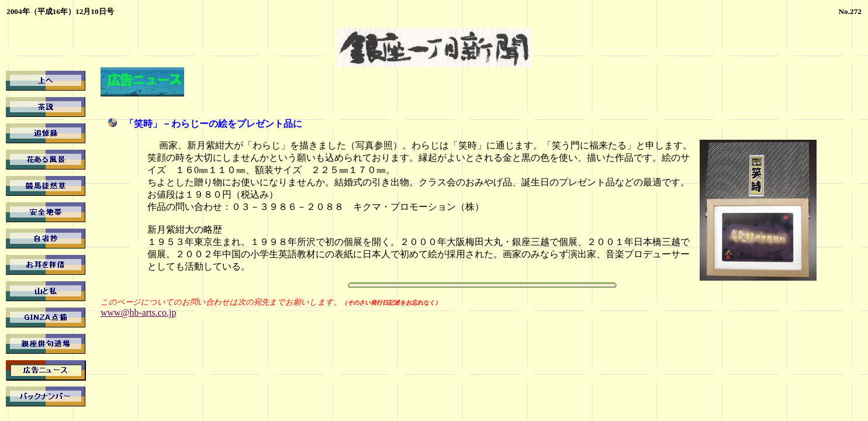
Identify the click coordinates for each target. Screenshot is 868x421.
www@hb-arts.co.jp (138, 313)
